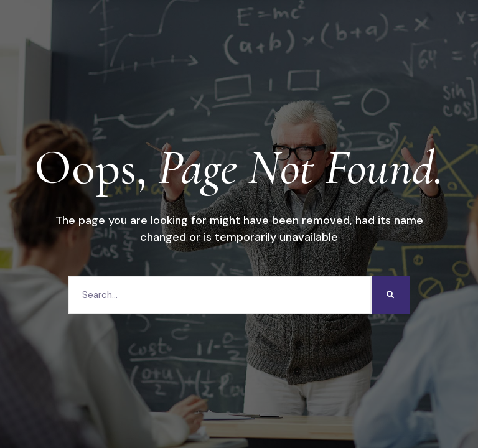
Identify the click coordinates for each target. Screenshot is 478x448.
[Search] (391, 295)
